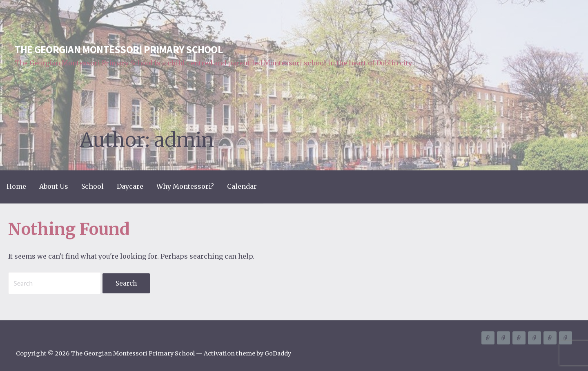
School (92, 186)
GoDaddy (278, 353)
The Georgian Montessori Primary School (119, 49)
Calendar (242, 186)
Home (16, 186)
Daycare (130, 186)
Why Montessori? (185, 186)
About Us (54, 186)
